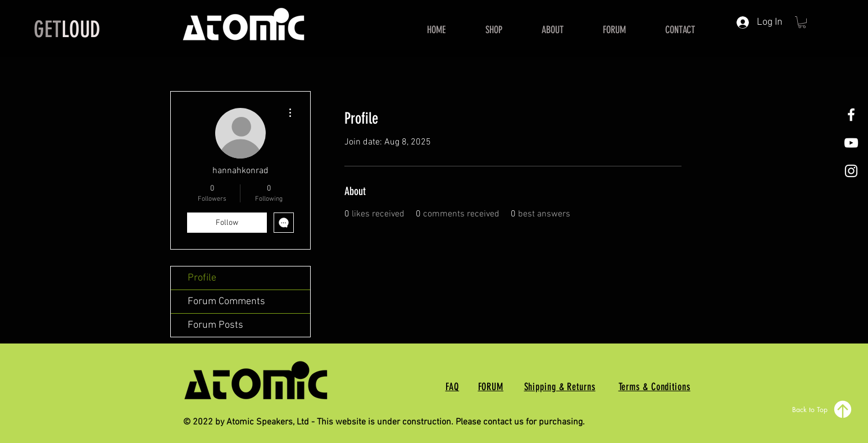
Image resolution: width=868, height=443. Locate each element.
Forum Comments (226, 302)
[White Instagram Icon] (851, 171)
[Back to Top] (822, 409)
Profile (202, 278)
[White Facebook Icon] (851, 115)
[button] (802, 22)
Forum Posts (215, 325)
